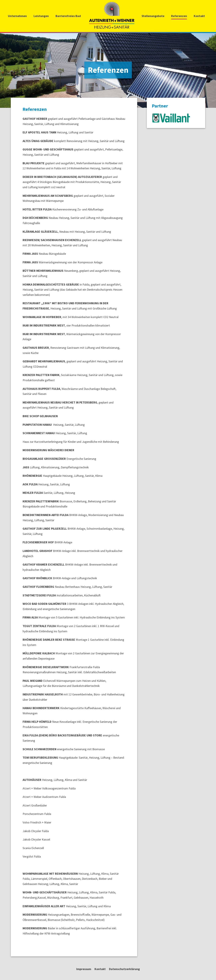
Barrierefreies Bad (68, 16)
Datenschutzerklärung (124, 969)
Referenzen (179, 16)
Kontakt (199, 16)
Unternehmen (17, 16)
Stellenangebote (153, 16)
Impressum (84, 969)
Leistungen (41, 16)
